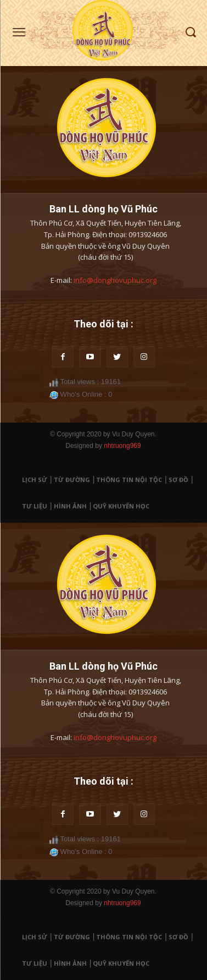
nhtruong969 (122, 446)
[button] (191, 33)
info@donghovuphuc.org (115, 280)
